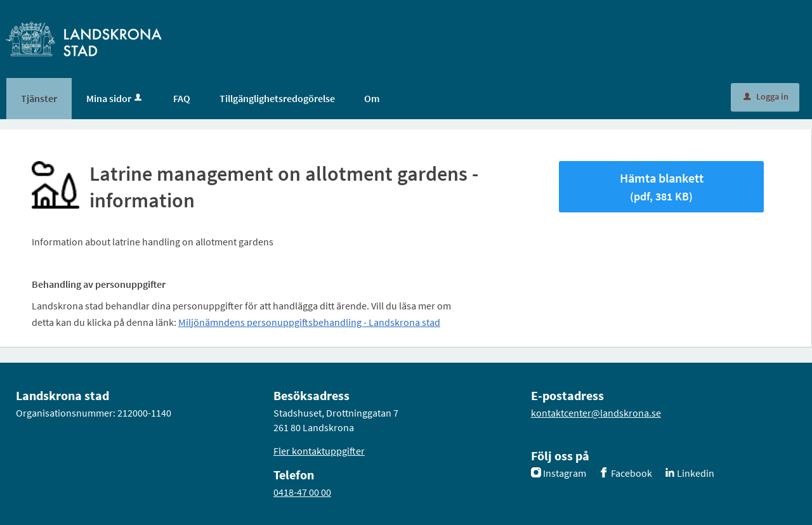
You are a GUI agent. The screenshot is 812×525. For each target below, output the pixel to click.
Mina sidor (115, 98)
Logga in (766, 96)
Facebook (632, 473)
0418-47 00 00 (302, 492)
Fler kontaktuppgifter (319, 451)
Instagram (565, 473)
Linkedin (696, 473)
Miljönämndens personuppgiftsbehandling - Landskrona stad (309, 322)
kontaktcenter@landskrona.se (596, 413)
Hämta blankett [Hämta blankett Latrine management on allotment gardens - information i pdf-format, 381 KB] (662, 187)
